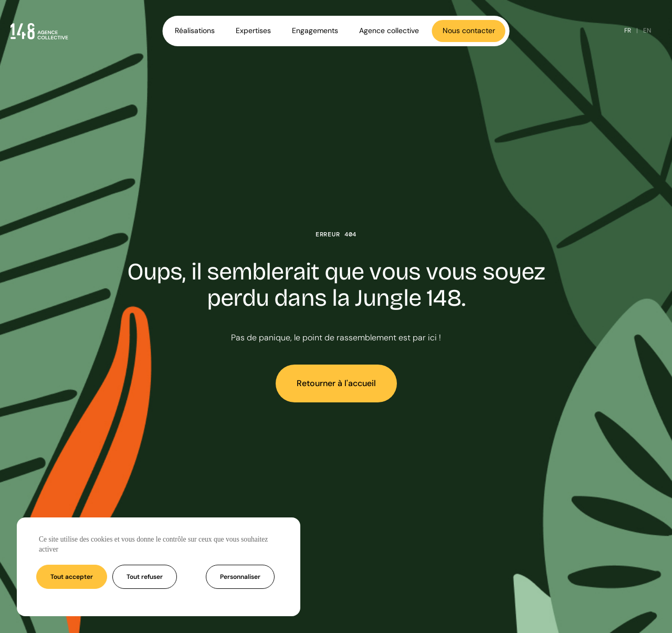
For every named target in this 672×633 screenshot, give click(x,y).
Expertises (253, 30)
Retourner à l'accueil (336, 383)
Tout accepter (72, 577)
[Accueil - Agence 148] (39, 31)
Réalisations (195, 30)
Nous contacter (469, 30)
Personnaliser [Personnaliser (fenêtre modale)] (240, 577)
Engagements (315, 30)
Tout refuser (145, 577)
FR (628, 30)
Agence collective (389, 30)
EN (647, 30)
